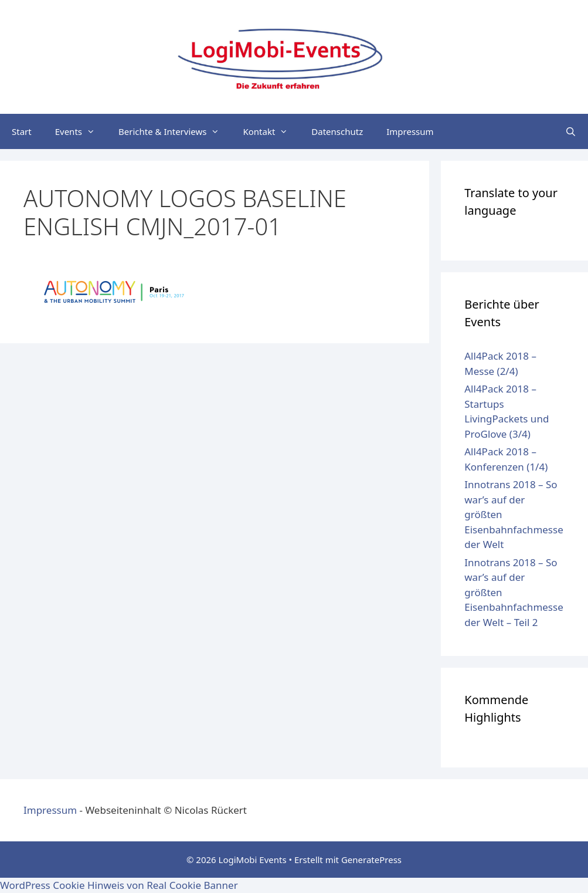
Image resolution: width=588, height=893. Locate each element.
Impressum (410, 131)
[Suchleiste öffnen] (571, 131)
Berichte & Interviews (175, 131)
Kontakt (271, 131)
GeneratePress (371, 860)
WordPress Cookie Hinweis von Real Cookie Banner (119, 885)
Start (22, 131)
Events (81, 131)
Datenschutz (337, 131)
